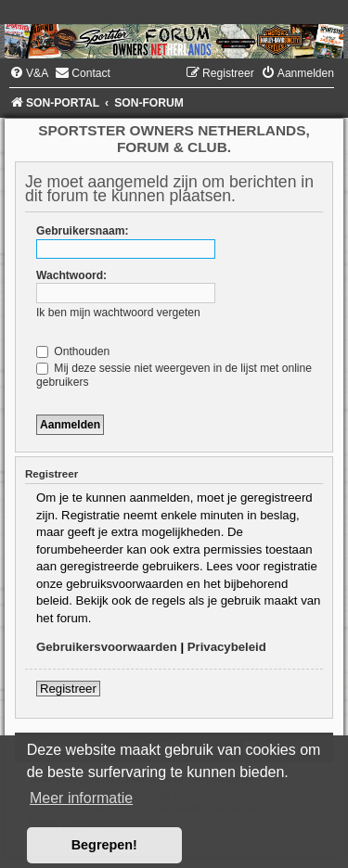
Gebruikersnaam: (82, 231)
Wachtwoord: (71, 275)
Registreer (68, 689)
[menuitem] (29, 73)
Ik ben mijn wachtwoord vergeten (118, 313)
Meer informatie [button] (81, 798)
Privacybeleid (227, 647)
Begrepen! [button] (104, 845)
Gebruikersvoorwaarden (107, 647)
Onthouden (73, 351)
